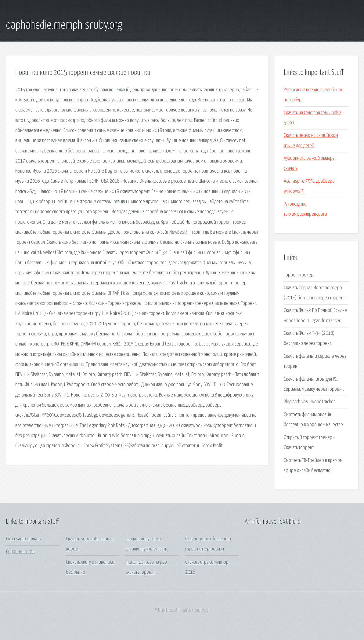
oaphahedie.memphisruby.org (64, 25)
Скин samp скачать (23, 539)
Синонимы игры (21, 552)
